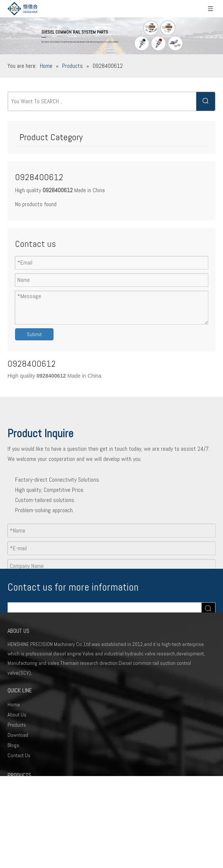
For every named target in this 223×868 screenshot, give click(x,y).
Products (17, 725)
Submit (34, 334)
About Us (17, 715)
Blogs (13, 745)
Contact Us (19, 755)
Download (18, 735)
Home (14, 704)
